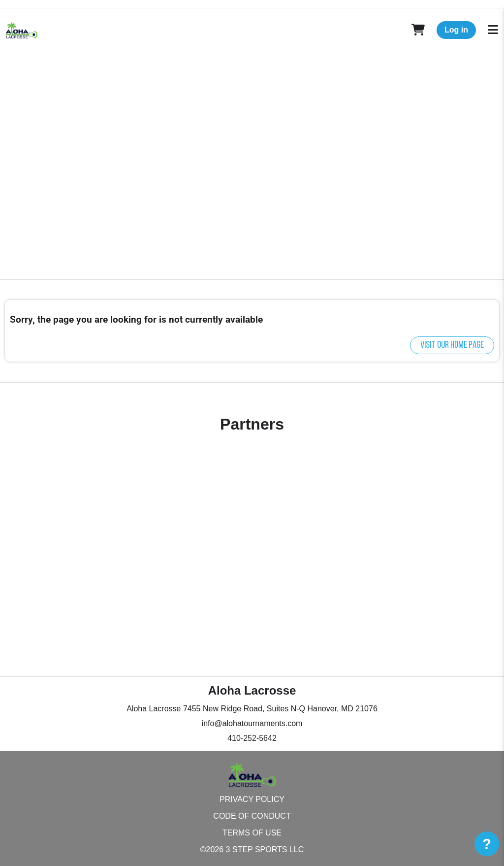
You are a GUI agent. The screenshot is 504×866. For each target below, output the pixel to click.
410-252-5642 (252, 738)
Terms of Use (252, 833)
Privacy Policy (252, 799)
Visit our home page (452, 345)
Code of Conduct (252, 816)
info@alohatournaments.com (252, 723)
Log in (456, 30)
